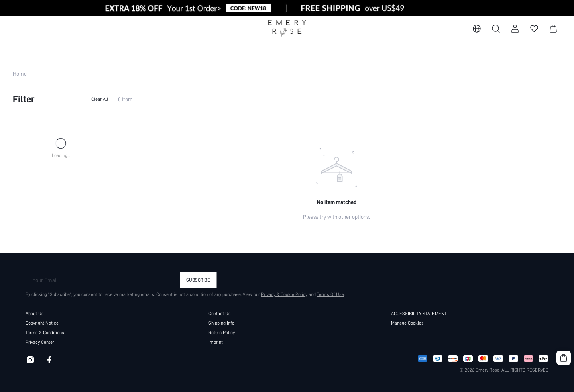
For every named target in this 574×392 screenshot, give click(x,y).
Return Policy (222, 333)
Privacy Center (40, 342)
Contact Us (220, 314)
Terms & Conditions (45, 333)
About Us (35, 314)
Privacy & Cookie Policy (284, 294)
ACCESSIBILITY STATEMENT (419, 314)
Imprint (216, 342)
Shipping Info (221, 323)
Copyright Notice (42, 323)
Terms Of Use (330, 294)
